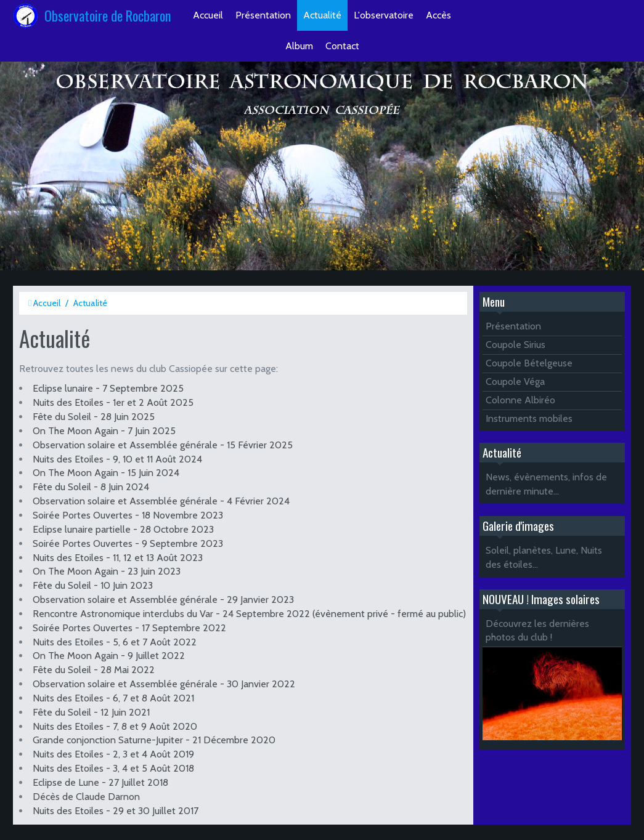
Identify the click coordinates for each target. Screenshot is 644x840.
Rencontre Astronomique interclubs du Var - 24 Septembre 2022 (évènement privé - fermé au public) (249, 614)
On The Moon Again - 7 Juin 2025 (104, 431)
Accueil (208, 15)
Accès (438, 15)
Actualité (322, 15)
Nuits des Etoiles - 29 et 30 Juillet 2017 (116, 811)
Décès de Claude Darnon (86, 797)
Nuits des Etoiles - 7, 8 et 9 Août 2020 (115, 726)
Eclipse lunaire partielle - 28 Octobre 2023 (123, 529)
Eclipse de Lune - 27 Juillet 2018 (100, 782)
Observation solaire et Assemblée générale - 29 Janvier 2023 (163, 600)
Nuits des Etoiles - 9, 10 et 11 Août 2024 (117, 459)
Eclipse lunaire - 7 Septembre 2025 (108, 388)
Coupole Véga (515, 382)
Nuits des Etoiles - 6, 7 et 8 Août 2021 (113, 698)
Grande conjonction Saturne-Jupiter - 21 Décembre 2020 (154, 740)
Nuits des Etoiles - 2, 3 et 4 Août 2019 (113, 754)
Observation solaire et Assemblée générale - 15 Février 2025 (163, 445)
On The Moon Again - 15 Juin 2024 (106, 473)
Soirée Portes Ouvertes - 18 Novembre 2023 (128, 515)
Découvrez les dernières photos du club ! (537, 631)
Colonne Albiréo (520, 400)
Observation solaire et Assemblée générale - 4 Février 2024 (161, 501)
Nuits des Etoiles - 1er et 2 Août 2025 (113, 402)
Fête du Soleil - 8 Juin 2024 (91, 487)
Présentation (263, 15)
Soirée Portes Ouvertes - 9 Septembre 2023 (128, 543)
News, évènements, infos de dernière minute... (546, 484)
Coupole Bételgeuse (529, 363)
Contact (342, 46)
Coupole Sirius (516, 345)
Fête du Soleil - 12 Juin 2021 (91, 712)
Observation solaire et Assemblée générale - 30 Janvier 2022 (164, 684)
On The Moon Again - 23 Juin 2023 (107, 571)
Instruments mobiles (529, 418)
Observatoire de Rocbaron (108, 15)
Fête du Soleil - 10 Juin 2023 (93, 585)
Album (299, 46)
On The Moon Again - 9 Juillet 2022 (109, 656)
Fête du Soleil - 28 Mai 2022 (94, 670)
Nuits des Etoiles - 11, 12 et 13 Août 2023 (118, 558)
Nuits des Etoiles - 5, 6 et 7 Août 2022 (115, 642)
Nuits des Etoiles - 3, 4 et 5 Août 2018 (113, 768)
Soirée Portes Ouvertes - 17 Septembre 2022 (129, 628)
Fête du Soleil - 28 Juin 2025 (94, 417)
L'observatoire (384, 15)
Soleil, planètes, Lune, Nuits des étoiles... (544, 557)
